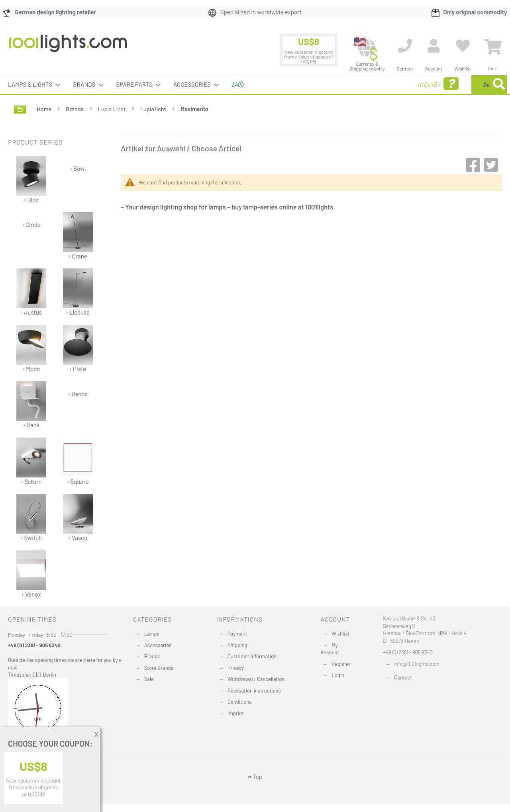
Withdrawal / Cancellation (256, 679)
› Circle (31, 225)
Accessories (158, 645)
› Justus (31, 292)
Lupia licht (154, 109)
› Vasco (78, 518)
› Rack (31, 405)
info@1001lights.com (417, 664)
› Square (78, 461)
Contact (403, 677)
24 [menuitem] (238, 84)
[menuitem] (32, 85)
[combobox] (449, 85)
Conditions (240, 702)
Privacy (236, 668)
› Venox (31, 574)
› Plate (78, 349)
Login (338, 675)
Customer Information (252, 656)
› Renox (78, 394)
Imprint (236, 713)
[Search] (499, 85)
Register (341, 664)
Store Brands (159, 668)
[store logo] (68, 47)
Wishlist (340, 634)
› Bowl (78, 168)
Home (45, 109)
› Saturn (31, 461)
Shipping (237, 645)
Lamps (152, 634)
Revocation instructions (254, 691)
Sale (149, 679)
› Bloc (31, 180)
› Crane (78, 236)
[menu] (255, 85)
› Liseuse (78, 292)
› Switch (31, 518)
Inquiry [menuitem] (374, 84)
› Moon (31, 349)
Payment (237, 634)
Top (255, 777)
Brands (76, 109)
